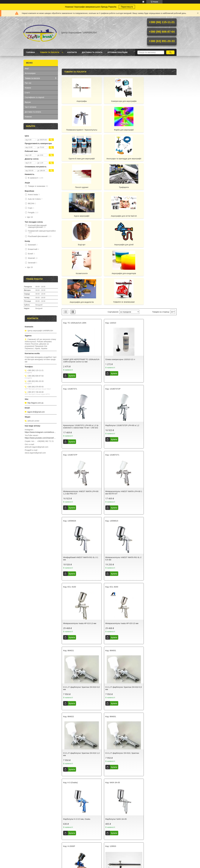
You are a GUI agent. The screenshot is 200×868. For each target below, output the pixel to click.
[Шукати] (170, 52)
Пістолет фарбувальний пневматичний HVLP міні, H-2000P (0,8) (117, 639)
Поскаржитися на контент (102, 866)
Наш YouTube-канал (150, 835)
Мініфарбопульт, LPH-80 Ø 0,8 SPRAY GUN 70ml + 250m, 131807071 (80, 775)
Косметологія (80, 218)
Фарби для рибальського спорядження (119, 829)
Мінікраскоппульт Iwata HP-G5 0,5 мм (80, 505)
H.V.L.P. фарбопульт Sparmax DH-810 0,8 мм (119, 506)
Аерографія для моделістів (158, 218)
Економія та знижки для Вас (154, 826)
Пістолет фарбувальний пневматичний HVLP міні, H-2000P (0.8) (78, 707)
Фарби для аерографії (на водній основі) (81, 823)
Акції (27, 68)
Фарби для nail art (110, 826)
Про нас (28, 83)
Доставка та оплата (92, 52)
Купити (72, 323)
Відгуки (28, 102)
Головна (30, 52)
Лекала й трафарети (33, 838)
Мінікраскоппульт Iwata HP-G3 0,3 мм (158, 439)
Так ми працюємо (149, 823)
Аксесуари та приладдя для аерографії (158, 131)
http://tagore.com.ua (35, 403)
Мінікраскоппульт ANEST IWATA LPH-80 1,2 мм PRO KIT (119, 374)
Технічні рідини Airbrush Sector (76, 826)
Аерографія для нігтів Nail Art (80, 190)
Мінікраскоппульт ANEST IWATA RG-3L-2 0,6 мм (118, 440)
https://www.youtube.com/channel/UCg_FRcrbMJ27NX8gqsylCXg (41, 438)
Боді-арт (119, 190)
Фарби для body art (111, 823)
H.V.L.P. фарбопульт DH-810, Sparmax (119, 571)
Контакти (72, 52)
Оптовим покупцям (117, 52)
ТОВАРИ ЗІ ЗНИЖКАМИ (80, 247)
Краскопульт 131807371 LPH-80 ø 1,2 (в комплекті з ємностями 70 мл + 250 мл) (158, 307)
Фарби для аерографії (80, 130)
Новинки (28, 117)
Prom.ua (112, 861)
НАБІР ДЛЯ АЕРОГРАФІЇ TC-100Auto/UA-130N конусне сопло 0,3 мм (79, 307)
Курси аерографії (158, 161)
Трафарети (119, 161)
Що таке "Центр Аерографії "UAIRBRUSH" (153, 830)
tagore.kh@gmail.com (36, 412)
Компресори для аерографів (119, 101)
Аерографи (29, 823)
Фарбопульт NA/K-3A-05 (74, 637)
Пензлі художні (80, 161)
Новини (28, 88)
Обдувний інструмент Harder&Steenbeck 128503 (153, 638)
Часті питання (30, 107)
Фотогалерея (30, 73)
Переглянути (127, 7)
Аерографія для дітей (158, 190)
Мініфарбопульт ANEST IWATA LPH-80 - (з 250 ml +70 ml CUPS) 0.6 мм (157, 706)
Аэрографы (80, 101)
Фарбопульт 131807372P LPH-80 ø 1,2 (80, 373)
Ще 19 (30, 217)
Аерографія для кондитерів (119, 218)
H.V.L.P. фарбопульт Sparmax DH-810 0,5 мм (158, 506)
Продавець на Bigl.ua (100, 863)
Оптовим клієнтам (149, 838)
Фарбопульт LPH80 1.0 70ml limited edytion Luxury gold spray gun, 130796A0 (118, 776)
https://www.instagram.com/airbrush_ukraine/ (41, 432)
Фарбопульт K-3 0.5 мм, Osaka (155, 571)
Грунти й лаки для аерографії (119, 130)
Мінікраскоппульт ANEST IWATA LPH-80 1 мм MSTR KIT (158, 374)
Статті (27, 93)
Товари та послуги (50, 52)
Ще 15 (30, 267)
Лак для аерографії (72, 829)
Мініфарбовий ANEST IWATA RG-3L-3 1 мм (80, 440)
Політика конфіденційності (121, 866)
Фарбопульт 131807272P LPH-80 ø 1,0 (119, 705)
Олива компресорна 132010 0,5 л (117, 305)
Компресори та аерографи (36, 826)
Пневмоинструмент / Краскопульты (158, 101)
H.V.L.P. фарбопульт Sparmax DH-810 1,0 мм (80, 572)
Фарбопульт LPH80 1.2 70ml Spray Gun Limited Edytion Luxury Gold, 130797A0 (156, 776)
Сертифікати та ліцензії (34, 97)
